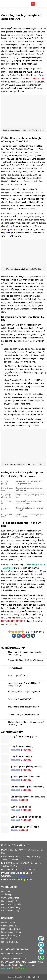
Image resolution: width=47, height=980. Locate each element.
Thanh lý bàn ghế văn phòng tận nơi (24, 714)
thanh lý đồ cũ (8, 229)
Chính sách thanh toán (11, 904)
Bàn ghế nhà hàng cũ (10, 935)
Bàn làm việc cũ (8, 922)
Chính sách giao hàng (11, 907)
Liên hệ (14, 968)
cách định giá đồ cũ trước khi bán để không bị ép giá (24, 684)
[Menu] (33, 4)
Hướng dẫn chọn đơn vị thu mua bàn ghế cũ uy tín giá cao (26, 723)
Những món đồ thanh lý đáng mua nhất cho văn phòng (25, 653)
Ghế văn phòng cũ (9, 926)
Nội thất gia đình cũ (10, 942)
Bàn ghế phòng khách (11, 929)
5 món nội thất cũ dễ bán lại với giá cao (25, 660)
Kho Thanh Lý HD (31, 595)
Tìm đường (23, 968)
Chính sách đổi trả (9, 901)
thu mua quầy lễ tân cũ (18, 676)
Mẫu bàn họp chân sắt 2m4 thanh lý (24, 707)
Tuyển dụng (6, 895)
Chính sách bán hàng (10, 911)
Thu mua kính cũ (15, 668)
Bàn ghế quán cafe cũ (11, 932)
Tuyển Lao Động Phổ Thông (21, 699)
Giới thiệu (5, 891)
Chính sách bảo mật (10, 898)
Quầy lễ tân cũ (8, 939)
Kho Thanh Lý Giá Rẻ (22, 879)
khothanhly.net (19, 876)
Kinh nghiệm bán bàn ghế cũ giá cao (24, 691)
